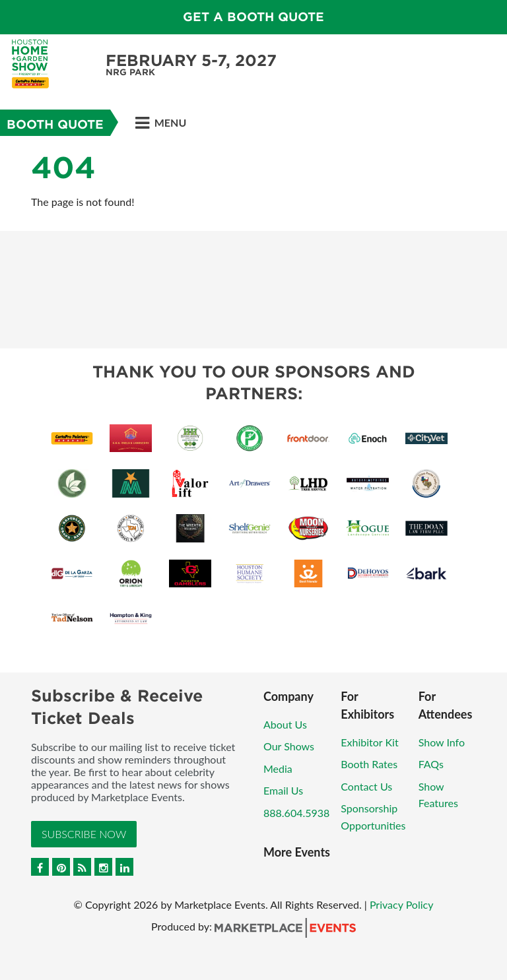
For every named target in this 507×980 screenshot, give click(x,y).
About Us (285, 724)
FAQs (431, 764)
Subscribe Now (84, 834)
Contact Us (366, 786)
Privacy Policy (402, 904)
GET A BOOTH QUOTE (253, 17)
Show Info (442, 742)
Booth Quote (55, 124)
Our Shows (289, 746)
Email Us (283, 790)
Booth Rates (369, 764)
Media (278, 768)
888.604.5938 (296, 813)
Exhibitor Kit (369, 742)
